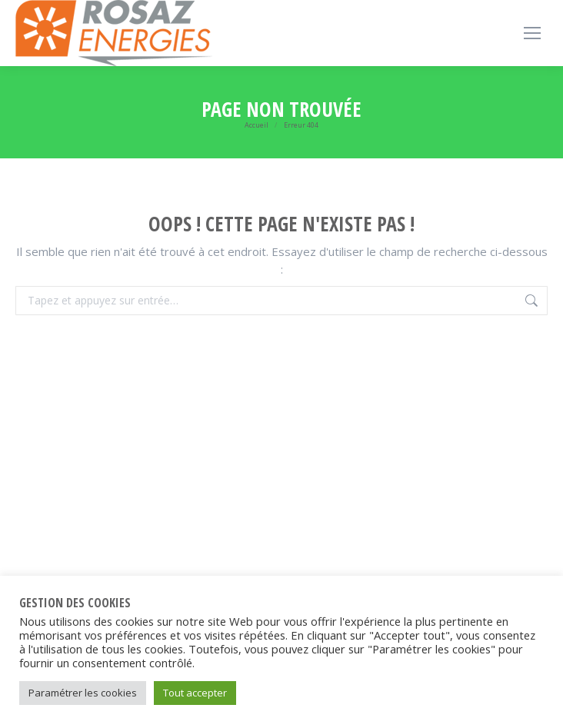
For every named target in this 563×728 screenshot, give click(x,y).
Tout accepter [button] (195, 693)
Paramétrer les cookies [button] (83, 693)
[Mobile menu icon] (532, 33)
